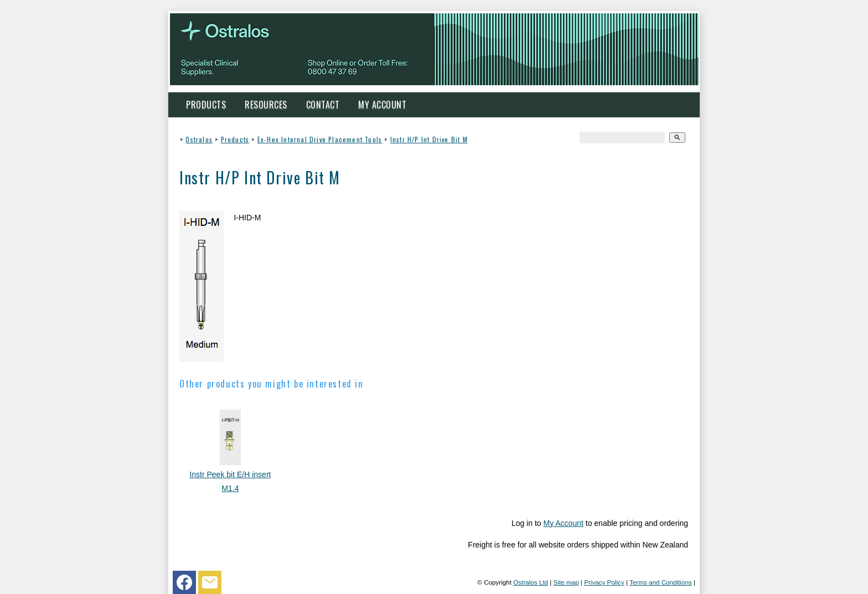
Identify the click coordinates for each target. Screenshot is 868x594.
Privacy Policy (604, 582)
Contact (323, 105)
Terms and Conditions (661, 582)
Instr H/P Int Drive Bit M (429, 139)
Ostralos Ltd (531, 582)
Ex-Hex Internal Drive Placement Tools (320, 139)
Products (206, 105)
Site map (566, 582)
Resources (266, 105)
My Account (382, 105)
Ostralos (199, 139)
